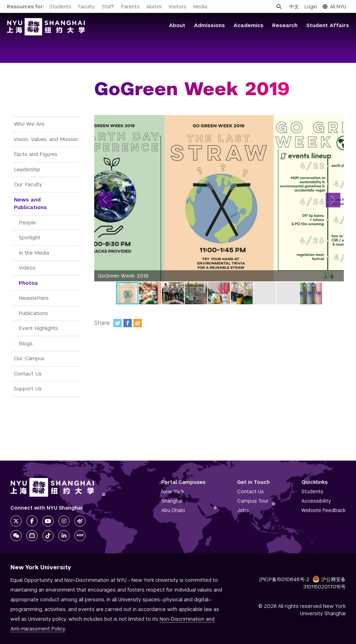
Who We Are (29, 124)
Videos (27, 268)
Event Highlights (38, 328)
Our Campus (29, 358)
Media (200, 7)
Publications (33, 313)
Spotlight (30, 237)
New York (173, 492)
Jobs (243, 510)
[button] (105, 200)
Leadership (27, 169)
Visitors (177, 7)
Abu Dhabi (173, 510)
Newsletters (34, 298)
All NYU (334, 7)
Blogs (26, 343)
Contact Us (28, 374)
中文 (294, 7)
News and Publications (30, 204)
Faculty (87, 7)
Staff (108, 7)
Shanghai (172, 501)
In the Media (34, 253)
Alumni (154, 7)
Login (311, 7)
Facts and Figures (36, 154)
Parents (130, 7)
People (27, 222)
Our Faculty (28, 184)
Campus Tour (253, 501)
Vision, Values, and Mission (46, 139)
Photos (28, 283)
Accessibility (316, 501)
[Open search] (279, 7)
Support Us (28, 389)
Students (60, 7)
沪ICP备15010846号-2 (284, 579)
